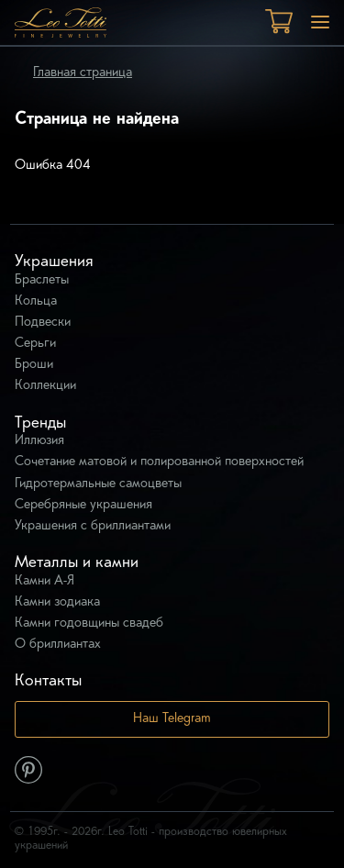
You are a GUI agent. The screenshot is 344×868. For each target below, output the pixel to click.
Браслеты (42, 280)
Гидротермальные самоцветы (98, 484)
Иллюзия (39, 441)
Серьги (35, 344)
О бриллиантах (58, 645)
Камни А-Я (44, 581)
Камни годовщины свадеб (89, 623)
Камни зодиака (57, 602)
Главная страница (83, 73)
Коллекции (45, 386)
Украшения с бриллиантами (93, 526)
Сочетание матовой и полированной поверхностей (159, 462)
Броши (34, 365)
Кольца (36, 301)
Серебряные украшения (83, 505)
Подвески (43, 323)
